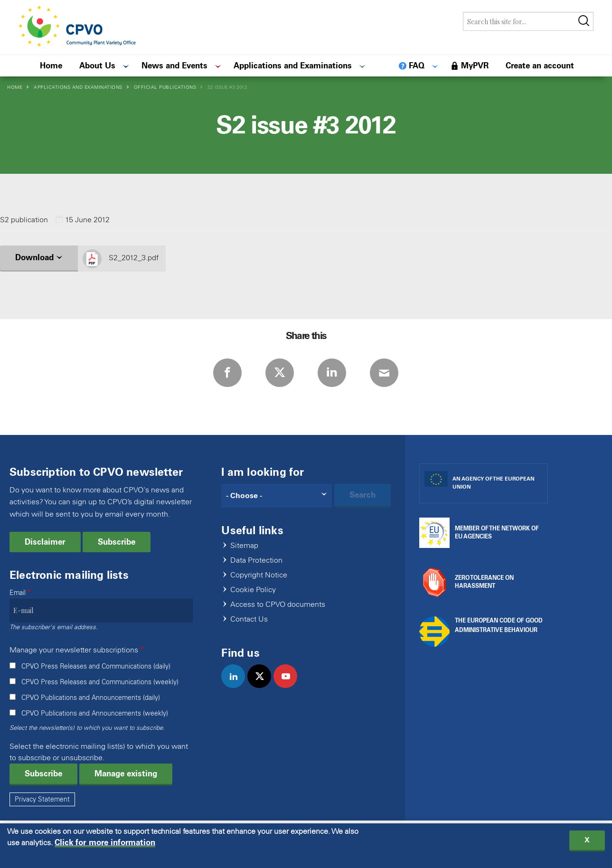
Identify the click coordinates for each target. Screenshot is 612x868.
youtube (289, 686)
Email (18, 593)
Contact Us (249, 619)
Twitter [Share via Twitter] (280, 373)
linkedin (237, 686)
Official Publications (165, 87)
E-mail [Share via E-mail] (384, 373)
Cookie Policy (253, 590)
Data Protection (256, 561)
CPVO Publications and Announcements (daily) (91, 698)
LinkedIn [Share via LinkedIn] (332, 373)
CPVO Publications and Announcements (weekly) (95, 713)
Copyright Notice (259, 575)
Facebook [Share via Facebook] (227, 373)
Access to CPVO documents (278, 605)
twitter (263, 686)
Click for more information (105, 843)
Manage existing (126, 774)
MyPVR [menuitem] (475, 66)
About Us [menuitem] (97, 66)
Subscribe (117, 542)
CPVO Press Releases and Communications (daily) (96, 666)
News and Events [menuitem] (174, 66)
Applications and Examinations (78, 87)
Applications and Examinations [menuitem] (293, 66)
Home (15, 87)
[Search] (276, 496)
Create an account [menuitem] (540, 66)
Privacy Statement (42, 799)
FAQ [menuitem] (417, 66)
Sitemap (244, 546)
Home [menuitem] (51, 66)
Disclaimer (45, 542)
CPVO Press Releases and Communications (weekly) (100, 682)
